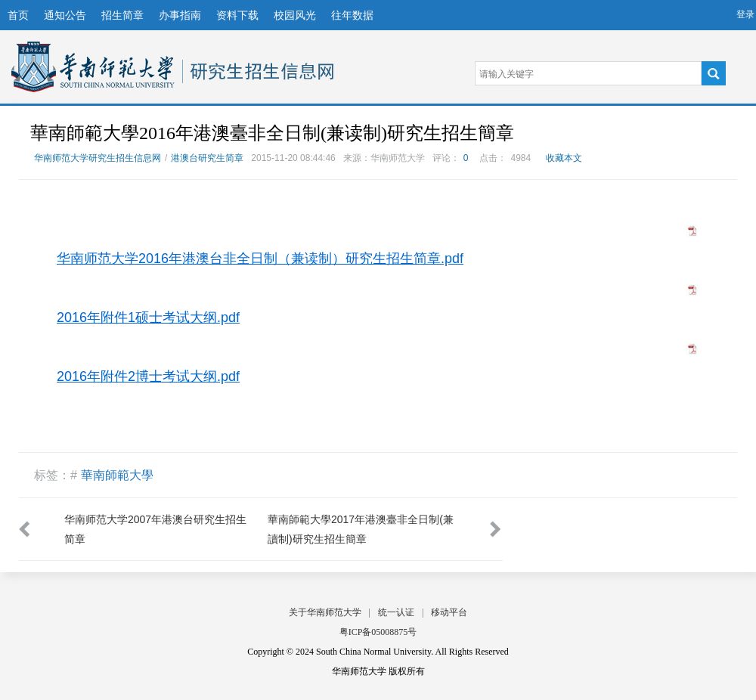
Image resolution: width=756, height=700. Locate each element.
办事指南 (180, 15)
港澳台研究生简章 (207, 158)
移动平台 (449, 612)
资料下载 (237, 15)
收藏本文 (564, 158)
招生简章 (122, 15)
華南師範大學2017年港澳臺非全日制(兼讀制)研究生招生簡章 (361, 529)
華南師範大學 (117, 475)
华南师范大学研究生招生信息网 (93, 67)
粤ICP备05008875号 (378, 632)
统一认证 (396, 612)
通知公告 (65, 15)
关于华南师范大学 (325, 612)
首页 (18, 15)
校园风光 (295, 15)
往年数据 (352, 15)
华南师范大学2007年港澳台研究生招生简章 (155, 529)
